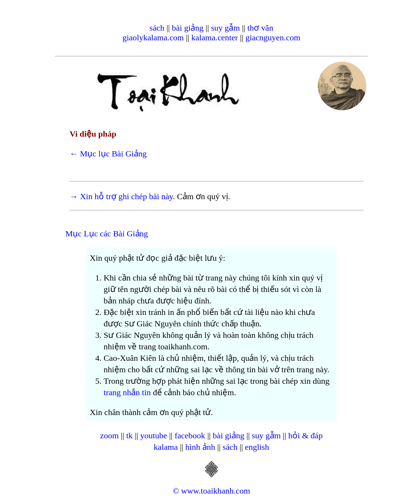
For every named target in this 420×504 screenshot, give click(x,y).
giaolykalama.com (153, 38)
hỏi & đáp (305, 436)
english (257, 447)
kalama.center (215, 38)
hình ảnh (200, 447)
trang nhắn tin (127, 392)
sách (157, 28)
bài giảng (188, 28)
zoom (109, 436)
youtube (154, 436)
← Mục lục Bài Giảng (108, 154)
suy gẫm (225, 28)
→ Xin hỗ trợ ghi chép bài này (121, 196)
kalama (166, 447)
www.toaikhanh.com (216, 491)
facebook (190, 436)
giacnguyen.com (273, 38)
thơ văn (260, 28)
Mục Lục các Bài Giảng (107, 234)
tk (130, 436)
